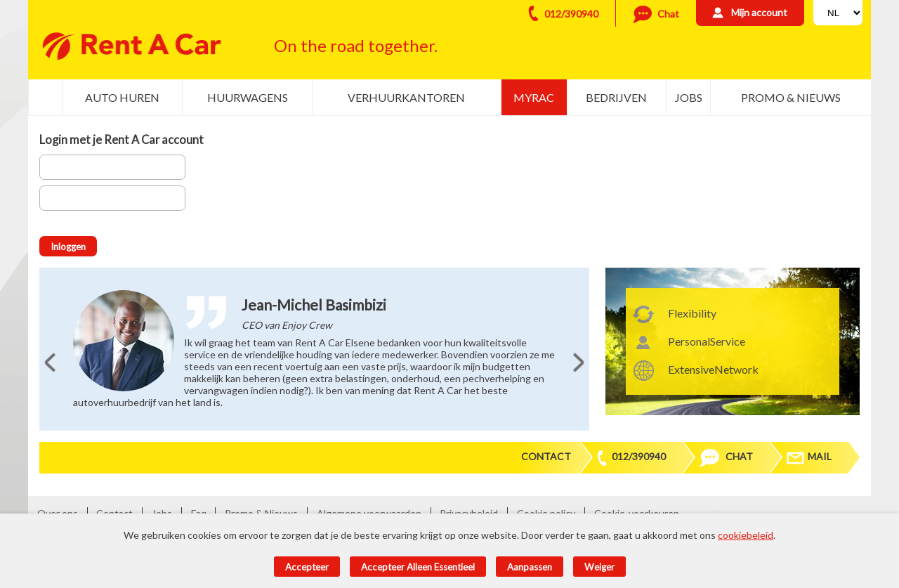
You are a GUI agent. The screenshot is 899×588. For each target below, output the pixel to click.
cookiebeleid (746, 535)
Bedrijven (616, 97)
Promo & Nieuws (791, 97)
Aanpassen (530, 567)
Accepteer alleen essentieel (418, 567)
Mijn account (759, 12)
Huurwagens (248, 97)
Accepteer (307, 567)
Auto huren (122, 97)
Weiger (599, 567)
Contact (546, 456)
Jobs (689, 97)
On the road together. (356, 45)
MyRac (534, 97)
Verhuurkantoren (406, 97)
